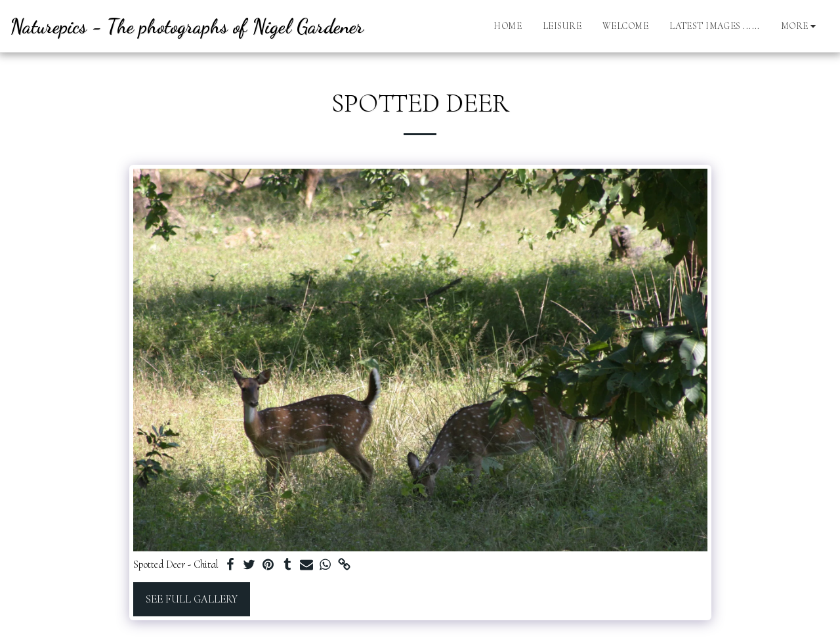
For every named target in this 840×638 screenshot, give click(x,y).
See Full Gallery (192, 599)
